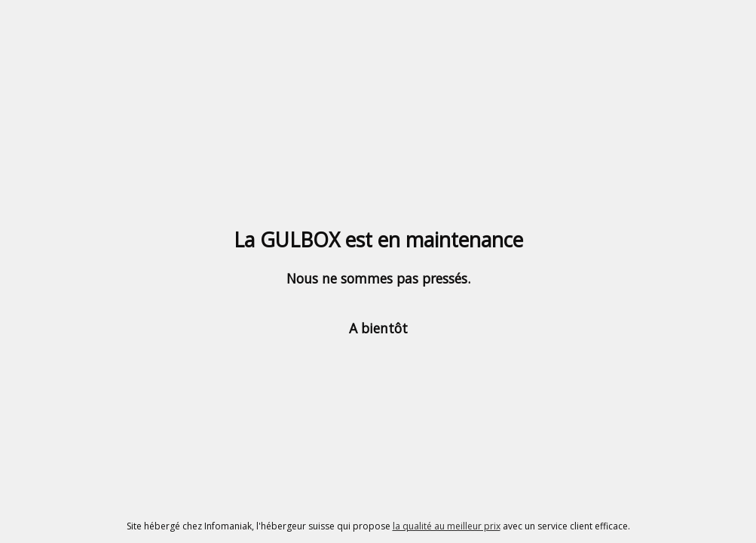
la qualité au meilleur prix (447, 526)
